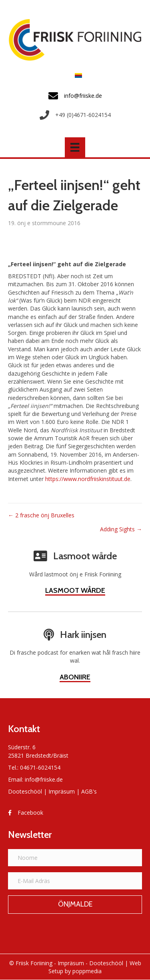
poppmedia (87, 971)
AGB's (89, 791)
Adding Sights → (121, 529)
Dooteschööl (25, 791)
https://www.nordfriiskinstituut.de (88, 479)
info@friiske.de (44, 779)
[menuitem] (76, 75)
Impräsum (62, 791)
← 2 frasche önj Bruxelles (41, 515)
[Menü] (75, 147)
